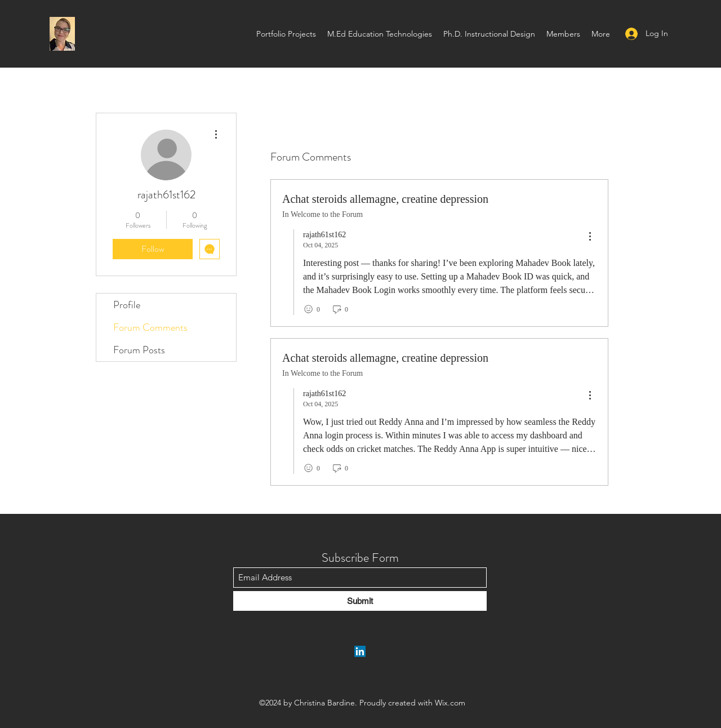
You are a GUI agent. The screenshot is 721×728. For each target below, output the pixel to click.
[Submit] (360, 601)
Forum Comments (150, 327)
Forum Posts (139, 350)
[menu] (590, 237)
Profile (127, 305)
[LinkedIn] (360, 651)
